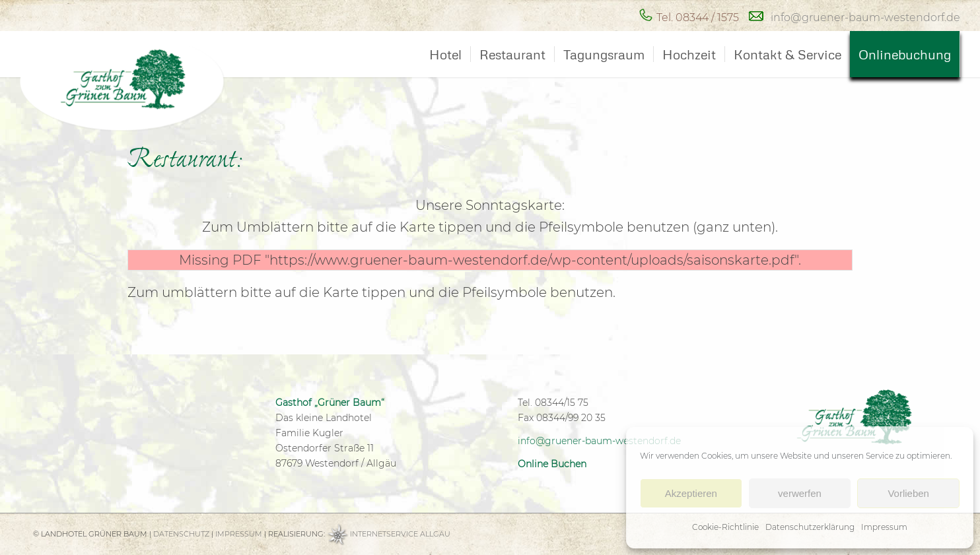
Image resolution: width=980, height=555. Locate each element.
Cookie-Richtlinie (725, 527)
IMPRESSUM (239, 534)
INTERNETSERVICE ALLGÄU (400, 534)
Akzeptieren (691, 493)
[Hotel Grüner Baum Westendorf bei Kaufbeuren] (152, 82)
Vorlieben (908, 493)
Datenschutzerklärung (810, 527)
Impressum (884, 527)
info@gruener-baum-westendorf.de (865, 17)
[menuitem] (445, 54)
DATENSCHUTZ (181, 534)
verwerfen (800, 493)
